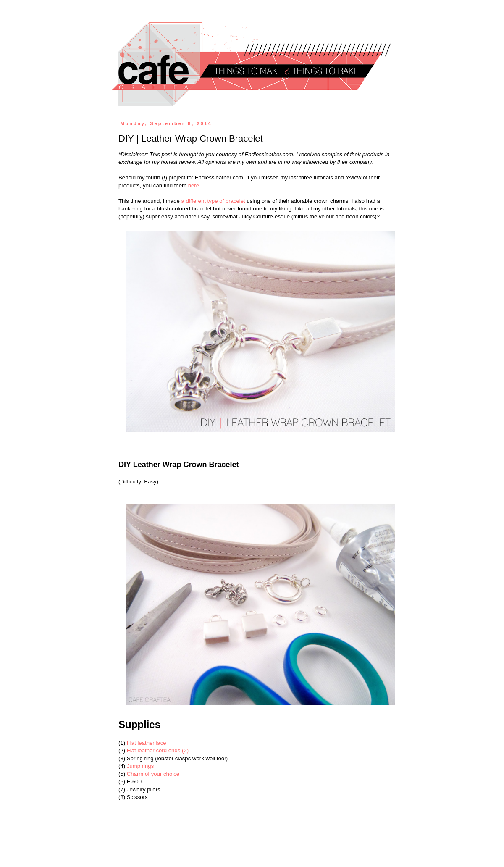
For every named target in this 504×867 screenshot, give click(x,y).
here (194, 185)
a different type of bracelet (213, 201)
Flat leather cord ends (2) (158, 750)
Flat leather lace (147, 743)
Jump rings (140, 766)
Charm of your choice (153, 774)
